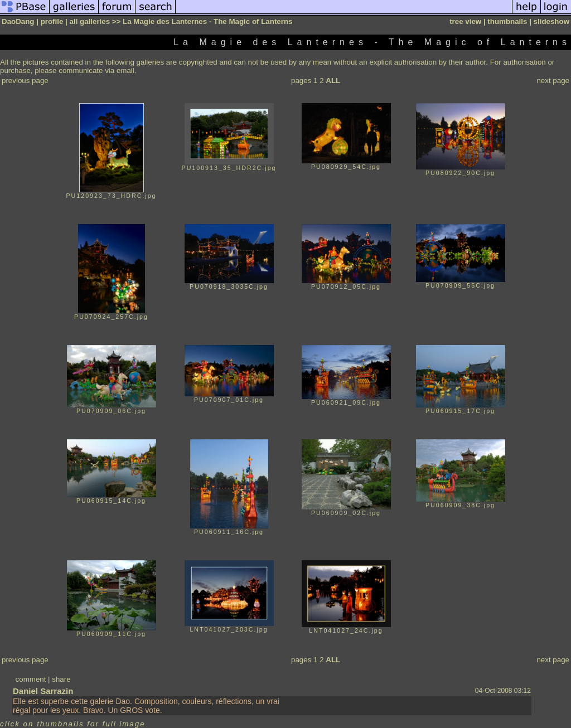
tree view (465, 21)
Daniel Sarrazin (43, 691)
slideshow (551, 21)
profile (52, 21)
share (61, 679)
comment (31, 679)
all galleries (90, 21)
